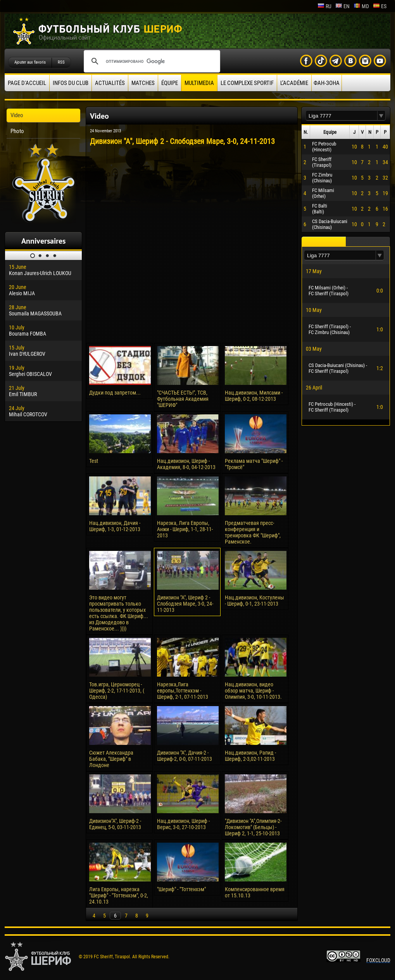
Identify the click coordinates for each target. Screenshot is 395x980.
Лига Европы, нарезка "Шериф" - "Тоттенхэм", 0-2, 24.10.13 (119, 895)
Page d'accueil (27, 83)
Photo (17, 131)
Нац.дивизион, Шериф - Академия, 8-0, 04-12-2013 (186, 464)
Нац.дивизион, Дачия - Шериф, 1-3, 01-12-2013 (115, 526)
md (361, 6)
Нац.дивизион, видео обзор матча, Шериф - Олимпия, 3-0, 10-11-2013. (253, 691)
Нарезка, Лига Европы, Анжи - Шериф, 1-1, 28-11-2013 (185, 529)
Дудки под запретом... (115, 393)
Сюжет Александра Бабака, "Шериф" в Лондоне (111, 759)
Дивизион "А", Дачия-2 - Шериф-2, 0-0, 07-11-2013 (185, 756)
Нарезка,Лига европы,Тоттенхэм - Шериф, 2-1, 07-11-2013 (183, 691)
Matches (143, 83)
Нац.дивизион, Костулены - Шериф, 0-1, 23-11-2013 (254, 601)
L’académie (294, 83)
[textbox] (342, 116)
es (380, 6)
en (342, 6)
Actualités (110, 83)
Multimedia (199, 83)
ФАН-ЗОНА (327, 83)
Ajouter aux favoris (30, 62)
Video (17, 115)
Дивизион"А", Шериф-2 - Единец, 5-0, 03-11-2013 (115, 824)
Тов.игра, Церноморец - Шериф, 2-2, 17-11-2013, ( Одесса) (117, 691)
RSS (61, 62)
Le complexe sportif (247, 83)
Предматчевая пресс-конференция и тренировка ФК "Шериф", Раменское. (253, 532)
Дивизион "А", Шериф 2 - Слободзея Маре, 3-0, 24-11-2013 (185, 604)
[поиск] (151, 61)
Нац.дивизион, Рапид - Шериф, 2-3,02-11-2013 (250, 756)
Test (94, 461)
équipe (170, 83)
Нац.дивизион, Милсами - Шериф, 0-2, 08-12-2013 (254, 396)
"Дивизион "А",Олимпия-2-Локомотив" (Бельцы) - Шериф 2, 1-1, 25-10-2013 (253, 827)
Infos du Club (71, 83)
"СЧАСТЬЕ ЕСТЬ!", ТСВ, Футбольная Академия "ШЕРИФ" (183, 399)
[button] (381, 116)
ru (324, 6)
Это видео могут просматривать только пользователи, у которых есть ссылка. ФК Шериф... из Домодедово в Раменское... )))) (119, 613)
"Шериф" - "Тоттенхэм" (181, 889)
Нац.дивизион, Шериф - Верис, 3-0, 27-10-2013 (183, 824)
